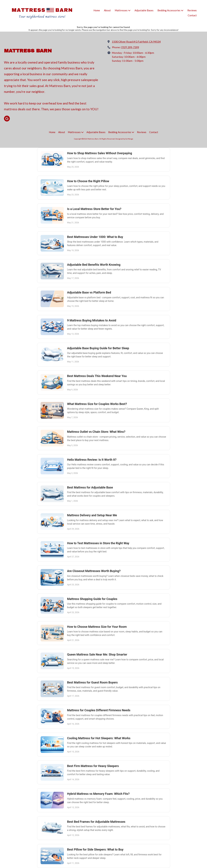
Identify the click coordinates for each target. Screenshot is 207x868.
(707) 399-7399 (130, 47)
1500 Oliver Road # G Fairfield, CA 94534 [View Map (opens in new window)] (136, 42)
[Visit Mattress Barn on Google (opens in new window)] (7, 119)
